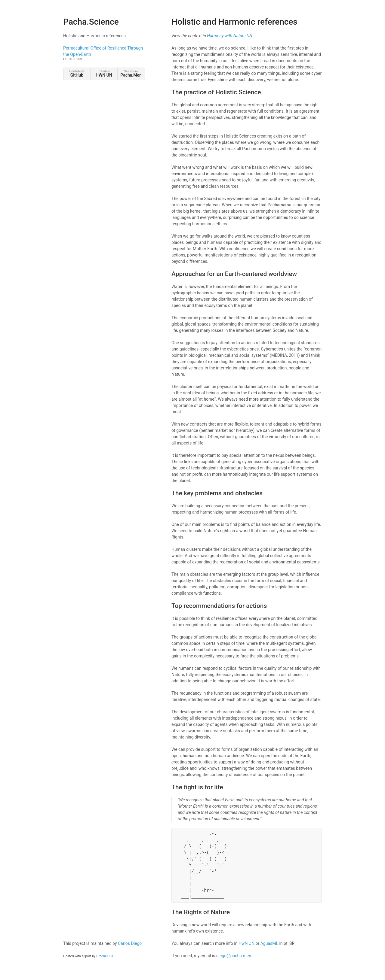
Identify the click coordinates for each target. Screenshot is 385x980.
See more (131, 73)
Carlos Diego (130, 943)
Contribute (77, 73)
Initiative (104, 73)
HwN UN (246, 943)
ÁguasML (269, 943)
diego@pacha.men (234, 956)
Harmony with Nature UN (229, 36)
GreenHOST (105, 956)
